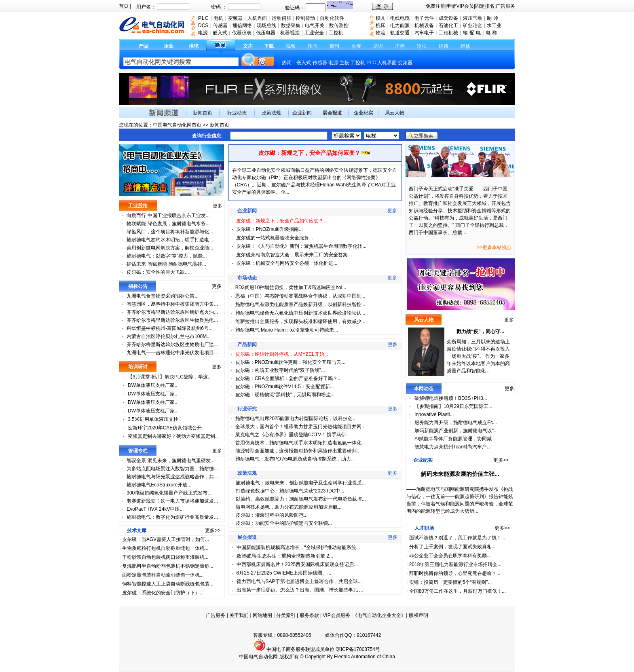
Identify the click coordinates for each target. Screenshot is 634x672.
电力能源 (400, 25)
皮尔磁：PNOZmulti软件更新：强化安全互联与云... (291, 362)
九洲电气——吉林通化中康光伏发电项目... (172, 353)
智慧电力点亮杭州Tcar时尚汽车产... (453, 447)
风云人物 (395, 113)
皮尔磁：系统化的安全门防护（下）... (163, 593)
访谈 (444, 46)
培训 (378, 46)
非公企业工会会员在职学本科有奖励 (448, 556)
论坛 (422, 46)
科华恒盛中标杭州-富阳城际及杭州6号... (170, 328)
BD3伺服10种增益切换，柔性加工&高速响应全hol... (291, 287)
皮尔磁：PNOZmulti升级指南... (269, 229)
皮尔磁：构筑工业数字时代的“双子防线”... (280, 370)
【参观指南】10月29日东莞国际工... (453, 406)
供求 (194, 46)
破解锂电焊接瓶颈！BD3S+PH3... (451, 398)
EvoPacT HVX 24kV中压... (155, 509)
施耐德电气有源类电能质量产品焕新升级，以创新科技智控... (300, 304)
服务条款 (309, 615)
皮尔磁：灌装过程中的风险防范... (272, 515)
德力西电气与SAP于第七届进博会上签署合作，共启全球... (299, 581)
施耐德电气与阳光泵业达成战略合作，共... (172, 477)
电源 (333, 63)
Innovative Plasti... (434, 414)
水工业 (494, 25)
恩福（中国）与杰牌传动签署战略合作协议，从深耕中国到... (300, 296)
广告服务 (505, 6)
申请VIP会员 (460, 6)
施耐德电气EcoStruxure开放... (159, 485)
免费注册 (435, 6)
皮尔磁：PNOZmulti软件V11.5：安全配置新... (285, 387)
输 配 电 (472, 33)
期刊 (334, 46)
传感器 (320, 63)
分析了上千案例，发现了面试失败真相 (450, 547)
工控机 (358, 63)
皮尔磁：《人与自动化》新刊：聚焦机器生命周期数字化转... (301, 246)
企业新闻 (302, 113)
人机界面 (387, 63)
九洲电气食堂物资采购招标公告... (163, 296)
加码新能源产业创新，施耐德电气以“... (456, 431)
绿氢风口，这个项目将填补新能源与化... (170, 232)
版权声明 (418, 615)
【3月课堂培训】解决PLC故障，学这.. (169, 377)
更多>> (213, 530)
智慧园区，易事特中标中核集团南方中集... (172, 304)
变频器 (405, 63)
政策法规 (271, 113)
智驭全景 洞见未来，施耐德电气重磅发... (170, 461)
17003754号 (367, 649)
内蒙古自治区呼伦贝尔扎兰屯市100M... (169, 336)
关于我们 (240, 615)
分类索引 (286, 615)
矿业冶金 (473, 25)
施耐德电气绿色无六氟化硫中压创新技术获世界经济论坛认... (300, 313)
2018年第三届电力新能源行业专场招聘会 (453, 564)
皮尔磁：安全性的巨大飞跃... (158, 272)
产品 (144, 46)
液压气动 (473, 18)
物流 (380, 33)
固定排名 (485, 6)
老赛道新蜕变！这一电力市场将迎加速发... (172, 501)
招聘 (313, 46)
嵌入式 (304, 63)
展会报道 (332, 113)
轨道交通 (400, 33)
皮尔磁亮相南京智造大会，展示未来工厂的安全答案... (294, 255)
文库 (248, 46)
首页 (124, 6)
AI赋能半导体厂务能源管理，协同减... (455, 439)
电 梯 (491, 33)
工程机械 (448, 33)
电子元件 (424, 18)
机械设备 (424, 25)
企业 (169, 46)
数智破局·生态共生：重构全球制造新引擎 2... (285, 556)
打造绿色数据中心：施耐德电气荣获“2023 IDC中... (290, 491)
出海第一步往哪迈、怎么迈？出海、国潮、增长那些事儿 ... (300, 590)
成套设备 (448, 18)
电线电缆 (400, 18)
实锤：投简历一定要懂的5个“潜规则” (449, 582)
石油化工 (448, 25)
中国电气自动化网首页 (177, 125)
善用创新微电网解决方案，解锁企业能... (170, 248)
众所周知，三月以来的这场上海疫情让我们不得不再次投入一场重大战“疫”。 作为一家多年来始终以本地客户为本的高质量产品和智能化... (478, 356)
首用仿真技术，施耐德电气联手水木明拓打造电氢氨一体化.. (300, 443)
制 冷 (492, 18)
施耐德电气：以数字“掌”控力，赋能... (167, 256)
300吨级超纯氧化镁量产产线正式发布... (169, 493)
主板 (344, 63)
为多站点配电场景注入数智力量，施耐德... (172, 469)
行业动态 (237, 113)
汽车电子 (424, 33)
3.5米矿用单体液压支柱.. (154, 419)
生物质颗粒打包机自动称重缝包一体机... (165, 548)
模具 (380, 18)
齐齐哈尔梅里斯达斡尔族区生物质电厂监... (172, 344)
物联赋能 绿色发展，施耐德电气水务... (168, 224)
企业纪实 (363, 113)
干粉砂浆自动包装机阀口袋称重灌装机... (165, 557)
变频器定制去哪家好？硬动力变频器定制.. (173, 436)
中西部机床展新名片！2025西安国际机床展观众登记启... (297, 564)
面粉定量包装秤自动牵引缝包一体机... (163, 575)
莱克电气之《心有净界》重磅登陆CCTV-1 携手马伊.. (292, 435)
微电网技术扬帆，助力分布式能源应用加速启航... (289, 507)
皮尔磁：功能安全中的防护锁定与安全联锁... (284, 523)
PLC (371, 63)
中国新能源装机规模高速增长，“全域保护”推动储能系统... (298, 547)
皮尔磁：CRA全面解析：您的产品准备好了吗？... (288, 378)
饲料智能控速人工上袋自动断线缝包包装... (168, 584)
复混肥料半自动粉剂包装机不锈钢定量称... (168, 566)
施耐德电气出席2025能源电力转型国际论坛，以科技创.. (295, 418)
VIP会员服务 (336, 615)
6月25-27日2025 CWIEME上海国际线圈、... (284, 573)
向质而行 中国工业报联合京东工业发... (168, 216)
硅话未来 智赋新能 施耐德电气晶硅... (166, 264)
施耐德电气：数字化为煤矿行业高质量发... (172, 517)
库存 (400, 46)
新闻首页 (203, 113)
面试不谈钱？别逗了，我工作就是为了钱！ (455, 538)
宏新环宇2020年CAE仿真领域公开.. (166, 428)
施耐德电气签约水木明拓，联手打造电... (170, 240)
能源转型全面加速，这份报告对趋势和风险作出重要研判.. (297, 451)
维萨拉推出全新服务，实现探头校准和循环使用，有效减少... (300, 321)
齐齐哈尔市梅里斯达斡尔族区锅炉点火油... (172, 312)
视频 (291, 46)
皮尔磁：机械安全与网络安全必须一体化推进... (287, 263)
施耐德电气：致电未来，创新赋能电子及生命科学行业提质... (301, 483)
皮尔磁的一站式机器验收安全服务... (275, 238)
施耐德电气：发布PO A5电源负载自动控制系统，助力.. (295, 459)
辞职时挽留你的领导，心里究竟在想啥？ (453, 573)
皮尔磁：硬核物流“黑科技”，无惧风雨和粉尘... (285, 395)
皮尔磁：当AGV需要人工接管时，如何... (166, 539)
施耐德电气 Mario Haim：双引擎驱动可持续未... (287, 330)
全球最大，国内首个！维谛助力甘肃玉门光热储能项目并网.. (300, 427)
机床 (380, 25)
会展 (356, 46)
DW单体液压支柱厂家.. (153, 385)
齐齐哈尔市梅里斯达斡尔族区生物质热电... (172, 320)
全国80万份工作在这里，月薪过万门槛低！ (455, 591)
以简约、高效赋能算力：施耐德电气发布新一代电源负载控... (301, 499)
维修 (465, 46)
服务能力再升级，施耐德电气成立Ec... (456, 423)
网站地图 (262, 615)
